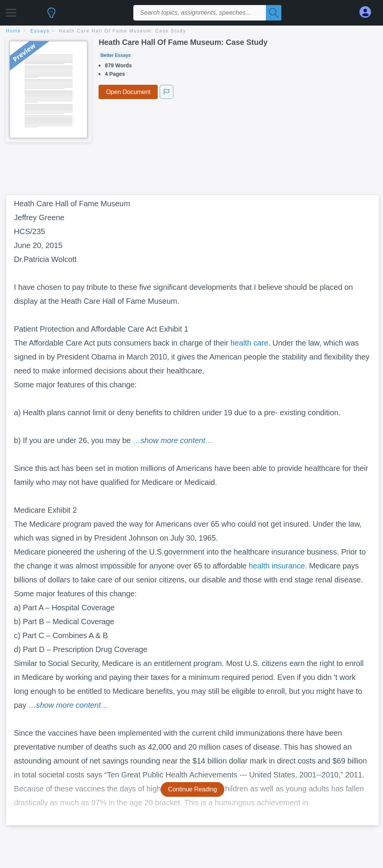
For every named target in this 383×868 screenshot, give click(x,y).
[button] (11, 11)
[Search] (274, 13)
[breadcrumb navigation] (191, 32)
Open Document (128, 92)
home (13, 31)
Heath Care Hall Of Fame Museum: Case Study (123, 31)
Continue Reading (193, 789)
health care (249, 343)
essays (40, 31)
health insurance (277, 566)
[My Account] (368, 12)
